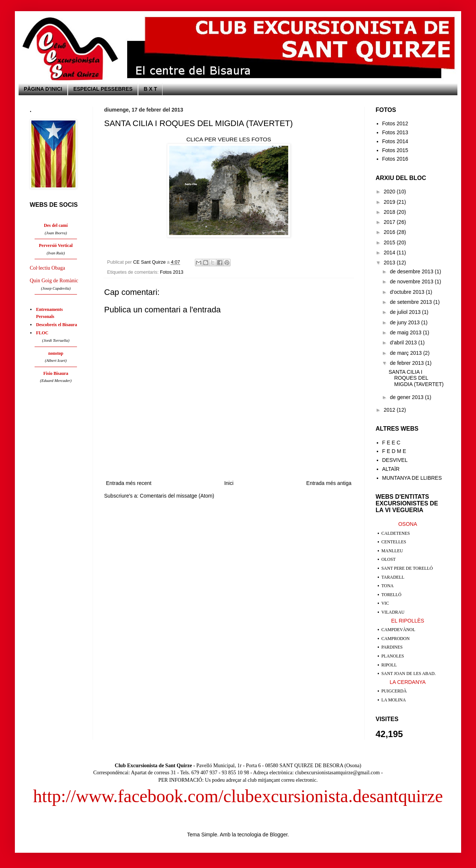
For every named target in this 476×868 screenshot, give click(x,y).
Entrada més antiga (329, 483)
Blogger (279, 835)
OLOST (389, 559)
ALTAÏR (391, 469)
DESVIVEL (395, 460)
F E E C (391, 443)
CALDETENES (396, 533)
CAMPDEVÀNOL (398, 630)
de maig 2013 (406, 332)
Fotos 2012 (395, 123)
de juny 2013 (405, 322)
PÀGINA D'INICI (43, 89)
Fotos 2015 (395, 150)
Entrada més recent (129, 483)
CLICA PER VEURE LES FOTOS (229, 139)
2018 (390, 212)
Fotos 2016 (395, 159)
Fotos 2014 (395, 141)
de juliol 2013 (406, 312)
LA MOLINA (394, 700)
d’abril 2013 (404, 343)
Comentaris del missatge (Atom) (177, 496)
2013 (390, 263)
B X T (150, 89)
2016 (390, 232)
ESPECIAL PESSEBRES (103, 89)
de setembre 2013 (411, 302)
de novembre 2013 (412, 282)
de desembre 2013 (412, 271)
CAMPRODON (396, 639)
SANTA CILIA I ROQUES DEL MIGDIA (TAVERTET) (416, 378)
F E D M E (394, 451)
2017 (390, 222)
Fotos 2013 (172, 272)
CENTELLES (394, 542)
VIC (385, 603)
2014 (390, 253)
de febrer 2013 (407, 363)
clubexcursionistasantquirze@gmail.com (337, 773)
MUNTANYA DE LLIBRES (412, 478)
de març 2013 (406, 353)
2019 (390, 202)
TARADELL (393, 577)
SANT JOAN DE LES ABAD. (409, 673)
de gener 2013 (407, 397)
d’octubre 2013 (408, 292)
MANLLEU (392, 551)
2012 (390, 410)
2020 (390, 192)
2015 (390, 242)
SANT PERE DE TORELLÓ (407, 568)
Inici (229, 483)
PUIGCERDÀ (394, 691)
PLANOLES (393, 656)
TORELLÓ (392, 595)
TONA (388, 586)
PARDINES (392, 647)
